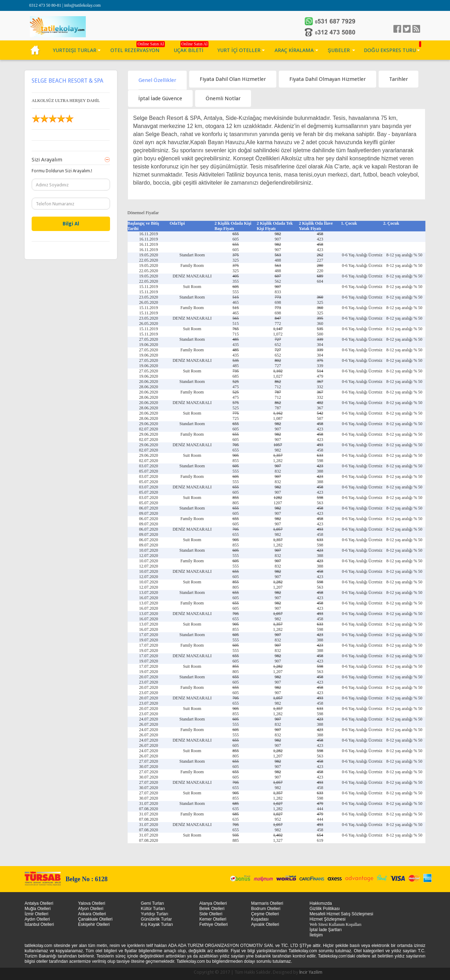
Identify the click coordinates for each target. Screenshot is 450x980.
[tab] (157, 80)
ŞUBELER (339, 50)
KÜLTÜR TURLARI (35, 50)
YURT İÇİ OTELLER (239, 50)
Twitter (407, 29)
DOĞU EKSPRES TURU (390, 50)
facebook (397, 29)
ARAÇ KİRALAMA (294, 50)
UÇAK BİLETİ (188, 50)
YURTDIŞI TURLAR (75, 50)
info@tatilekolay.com (82, 5)
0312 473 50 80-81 (46, 5)
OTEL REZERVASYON (135, 50)
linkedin (416, 29)
